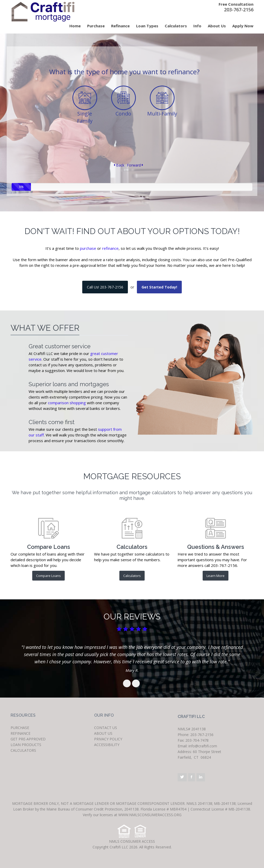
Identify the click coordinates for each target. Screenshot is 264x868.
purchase (88, 248)
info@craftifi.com (203, 746)
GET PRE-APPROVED (28, 739)
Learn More (216, 576)
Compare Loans (48, 576)
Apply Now (243, 26)
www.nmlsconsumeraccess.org (149, 815)
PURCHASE (20, 728)
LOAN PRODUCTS (26, 745)
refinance (110, 248)
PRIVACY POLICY (108, 739)
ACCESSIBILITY (107, 745)
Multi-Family (162, 114)
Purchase (96, 26)
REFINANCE (20, 733)
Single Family (85, 117)
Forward (135, 165)
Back (119, 165)
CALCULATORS (23, 750)
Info (197, 26)
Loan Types (147, 26)
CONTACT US (106, 728)
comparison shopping (67, 403)
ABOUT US (103, 733)
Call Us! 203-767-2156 (105, 287)
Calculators (176, 26)
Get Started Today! (159, 287)
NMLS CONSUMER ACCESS (132, 841)
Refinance (120, 26)
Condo (123, 114)
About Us (217, 26)
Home (75, 26)
